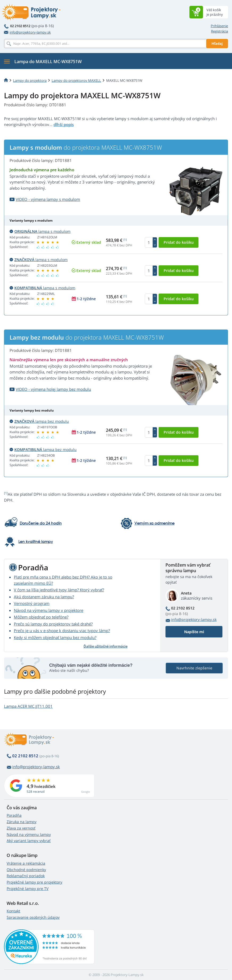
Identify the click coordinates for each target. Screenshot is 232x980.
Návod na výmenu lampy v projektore (49, 610)
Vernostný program (32, 603)
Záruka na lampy (22, 822)
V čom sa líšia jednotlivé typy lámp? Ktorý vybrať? (59, 590)
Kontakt (13, 911)
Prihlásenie (219, 26)
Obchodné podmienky (26, 870)
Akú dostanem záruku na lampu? (44, 597)
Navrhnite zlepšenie (194, 668)
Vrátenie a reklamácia (26, 863)
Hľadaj (217, 43)
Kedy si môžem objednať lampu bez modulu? (55, 637)
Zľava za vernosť (21, 828)
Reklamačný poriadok (26, 876)
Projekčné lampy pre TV (28, 888)
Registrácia (219, 31)
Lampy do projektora (30, 80)
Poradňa (14, 815)
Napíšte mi (194, 632)
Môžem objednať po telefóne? (41, 617)
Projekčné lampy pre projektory (34, 882)
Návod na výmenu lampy (29, 834)
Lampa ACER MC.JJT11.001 (28, 706)
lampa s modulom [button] (40, 231)
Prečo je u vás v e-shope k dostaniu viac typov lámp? (62, 631)
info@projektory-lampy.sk (27, 32)
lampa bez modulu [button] (39, 421)
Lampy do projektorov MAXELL (76, 80)
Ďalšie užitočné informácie (105, 646)
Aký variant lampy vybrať (29, 841)
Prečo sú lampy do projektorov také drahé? (53, 624)
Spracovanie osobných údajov (33, 917)
